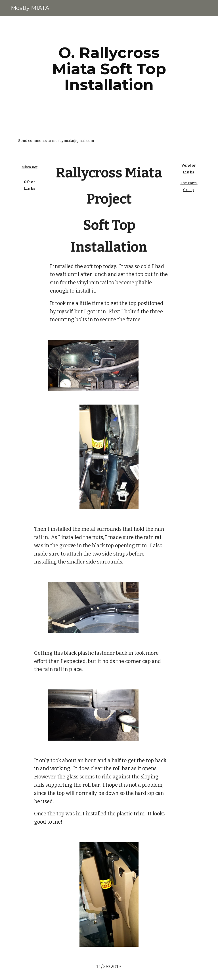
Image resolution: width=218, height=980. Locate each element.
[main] (109, 69)
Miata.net (30, 167)
